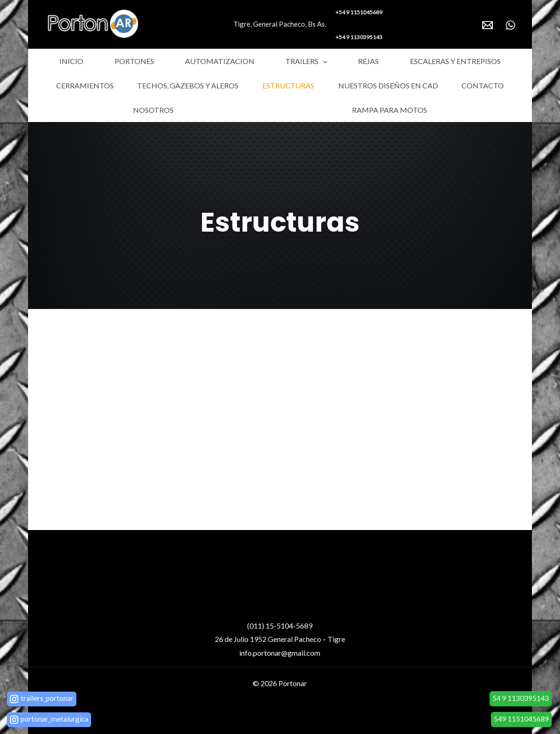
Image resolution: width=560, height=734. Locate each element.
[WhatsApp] (511, 25)
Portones (115, 61)
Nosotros (482, 85)
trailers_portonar (47, 698)
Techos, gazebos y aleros (108, 85)
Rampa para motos (280, 110)
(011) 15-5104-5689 (280, 626)
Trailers (262, 61)
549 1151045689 (521, 719)
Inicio (65, 61)
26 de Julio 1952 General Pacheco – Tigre (280, 639)
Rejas (312, 61)
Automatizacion (188, 61)
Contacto (414, 85)
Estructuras (212, 85)
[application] (279, 61)
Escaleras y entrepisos (386, 61)
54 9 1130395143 (521, 698)
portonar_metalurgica (55, 719)
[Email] (488, 25)
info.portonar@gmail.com (280, 653)
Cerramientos (478, 61)
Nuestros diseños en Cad (315, 85)
